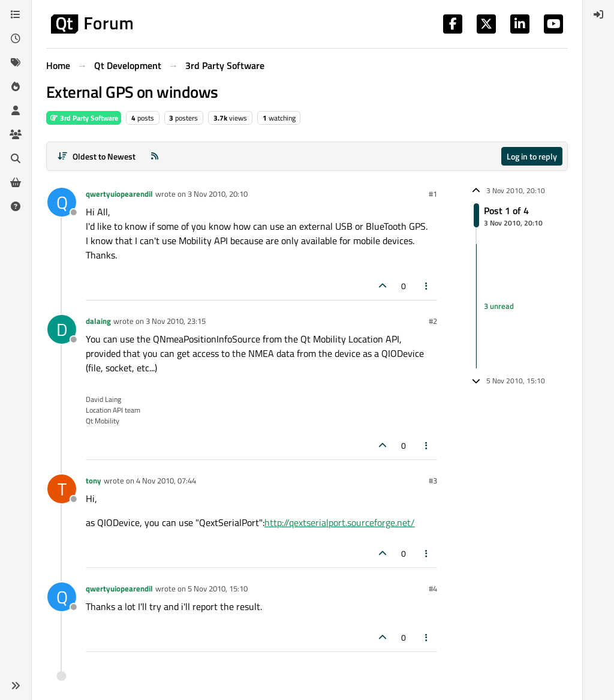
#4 (433, 588)
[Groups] (16, 134)
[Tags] (16, 62)
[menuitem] (598, 14)
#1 (433, 194)
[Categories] (16, 14)
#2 (433, 321)
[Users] (16, 110)
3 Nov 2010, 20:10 (218, 194)
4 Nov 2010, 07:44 (166, 480)
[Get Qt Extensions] (16, 182)
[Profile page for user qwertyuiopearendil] (62, 202)
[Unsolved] (16, 206)
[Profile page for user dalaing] (62, 329)
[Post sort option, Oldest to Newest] (96, 156)
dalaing (98, 321)
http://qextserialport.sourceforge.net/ (340, 522)
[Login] (598, 14)
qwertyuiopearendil (119, 194)
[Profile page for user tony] (62, 489)
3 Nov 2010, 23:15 (176, 321)
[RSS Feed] (155, 156)
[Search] (16, 158)
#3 (433, 480)
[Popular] (16, 86)
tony (94, 480)
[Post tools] (427, 286)
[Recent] (16, 38)
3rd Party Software (84, 118)
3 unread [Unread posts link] (499, 306)
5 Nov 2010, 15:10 (218, 588)
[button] (16, 686)
